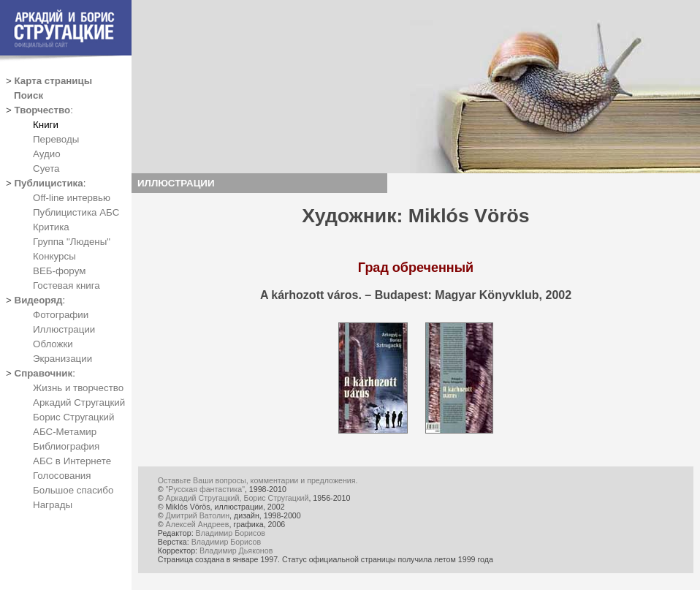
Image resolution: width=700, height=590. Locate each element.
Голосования (62, 476)
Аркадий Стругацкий (79, 402)
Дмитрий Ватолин (198, 515)
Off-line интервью (72, 198)
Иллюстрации (64, 329)
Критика (51, 227)
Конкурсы (54, 256)
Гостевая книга (66, 285)
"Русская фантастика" (205, 489)
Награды (53, 505)
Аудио (47, 154)
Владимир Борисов (231, 533)
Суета (46, 169)
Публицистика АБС (76, 212)
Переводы (56, 139)
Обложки (53, 344)
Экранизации (62, 359)
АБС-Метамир (65, 432)
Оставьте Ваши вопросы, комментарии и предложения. (258, 480)
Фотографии (61, 315)
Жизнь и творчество (78, 388)
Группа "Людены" (72, 242)
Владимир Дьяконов (236, 551)
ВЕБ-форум (59, 271)
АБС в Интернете (72, 461)
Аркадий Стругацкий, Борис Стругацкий (237, 498)
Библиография (66, 446)
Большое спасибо (73, 490)
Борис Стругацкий (73, 417)
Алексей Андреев (198, 524)
